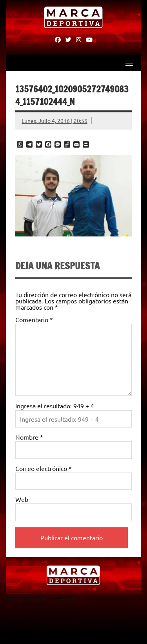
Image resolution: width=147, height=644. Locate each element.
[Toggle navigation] (129, 63)
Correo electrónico (44, 468)
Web (22, 499)
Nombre (29, 437)
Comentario (34, 319)
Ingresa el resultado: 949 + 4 (55, 406)
